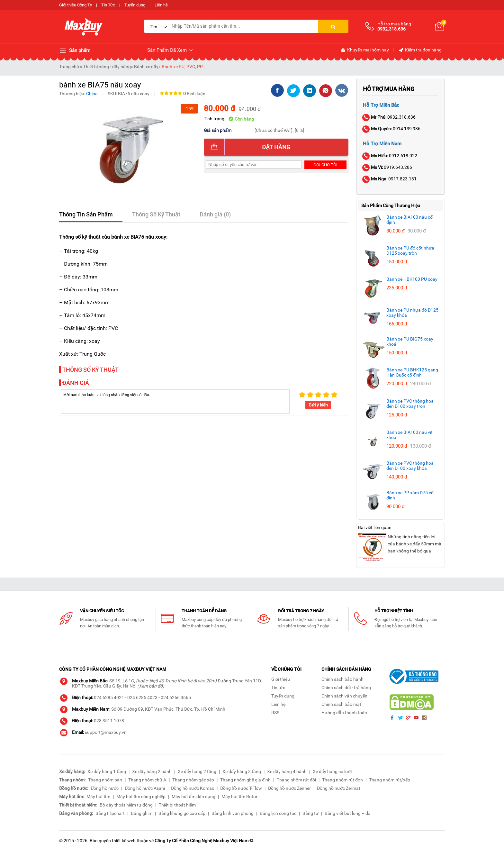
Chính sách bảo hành (342, 679)
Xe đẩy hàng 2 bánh (152, 771)
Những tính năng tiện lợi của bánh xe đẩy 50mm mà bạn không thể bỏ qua (414, 544)
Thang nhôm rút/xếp (390, 780)
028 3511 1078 (109, 721)
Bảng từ (310, 813)
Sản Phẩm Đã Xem (171, 50)
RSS (275, 713)
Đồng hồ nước (105, 788)
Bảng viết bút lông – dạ (348, 813)
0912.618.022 (390, 156)
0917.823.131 (390, 179)
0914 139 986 (392, 129)
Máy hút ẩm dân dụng (194, 797)
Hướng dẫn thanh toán (344, 713)
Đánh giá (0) (215, 214)
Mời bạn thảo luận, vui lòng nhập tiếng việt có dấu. (175, 401)
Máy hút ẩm (98, 797)
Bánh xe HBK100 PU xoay (412, 279)
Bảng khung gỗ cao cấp (182, 813)
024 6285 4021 (109, 697)
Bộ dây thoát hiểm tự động (126, 805)
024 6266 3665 (176, 697)
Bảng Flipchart (110, 813)
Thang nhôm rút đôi (296, 780)
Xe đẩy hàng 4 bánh (287, 771)
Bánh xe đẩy (146, 67)
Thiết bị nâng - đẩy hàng (107, 67)
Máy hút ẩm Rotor (239, 797)
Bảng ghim (142, 813)
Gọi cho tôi (325, 165)
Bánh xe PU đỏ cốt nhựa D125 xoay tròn (410, 251)
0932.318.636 (389, 117)
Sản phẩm (75, 51)
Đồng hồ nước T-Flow (241, 788)
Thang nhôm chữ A (147, 780)
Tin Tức (108, 5)
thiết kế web (124, 841)
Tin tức (278, 688)
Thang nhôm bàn (105, 780)
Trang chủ (69, 67)
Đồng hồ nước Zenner (289, 788)
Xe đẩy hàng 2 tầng (197, 771)
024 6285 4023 (142, 697)
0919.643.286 (387, 167)
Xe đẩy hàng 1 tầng (107, 771)
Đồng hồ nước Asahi (145, 788)
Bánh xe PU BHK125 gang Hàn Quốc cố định (412, 372)
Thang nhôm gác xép (193, 780)
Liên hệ (161, 5)
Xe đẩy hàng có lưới (332, 771)
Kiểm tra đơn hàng (420, 50)
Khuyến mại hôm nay (365, 50)
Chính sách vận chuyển (344, 696)
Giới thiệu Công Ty (76, 5)
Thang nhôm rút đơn (342, 780)
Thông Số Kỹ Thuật (156, 214)
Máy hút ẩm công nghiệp (141, 797)
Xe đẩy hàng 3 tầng (242, 771)
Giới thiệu (281, 679)
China (92, 94)
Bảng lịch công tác (278, 813)
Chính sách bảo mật (341, 704)
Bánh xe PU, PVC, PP (182, 67)
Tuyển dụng (135, 5)
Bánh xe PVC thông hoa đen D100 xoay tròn (410, 404)
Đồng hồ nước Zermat (339, 788)
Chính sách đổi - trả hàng (346, 688)
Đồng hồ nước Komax (193, 788)
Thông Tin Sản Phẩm (86, 214)
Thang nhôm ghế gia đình (245, 780)
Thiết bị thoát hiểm (177, 805)
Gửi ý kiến (318, 405)
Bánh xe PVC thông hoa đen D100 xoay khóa (410, 466)
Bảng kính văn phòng (233, 813)
